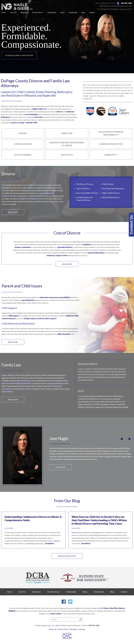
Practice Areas (38, 12)
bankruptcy (6, 117)
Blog (83, 12)
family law (70, 112)
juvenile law (8, 392)
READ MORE (13, 212)
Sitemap (82, 629)
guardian (58, 383)
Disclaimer (74, 629)
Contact (92, 12)
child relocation (64, 334)
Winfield (12, 611)
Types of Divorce (83, 188)
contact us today (17, 123)
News (63, 12)
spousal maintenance (96, 253)
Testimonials (52, 12)
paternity (49, 381)
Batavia (122, 608)
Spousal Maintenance (111, 197)
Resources (53, 629)
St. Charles (105, 608)
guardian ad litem (65, 247)
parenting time (28, 300)
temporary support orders (57, 255)
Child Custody (108, 184)
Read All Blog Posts (67, 556)
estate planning (31, 114)
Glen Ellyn (114, 608)
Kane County (56, 614)
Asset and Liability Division (87, 193)
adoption (25, 381)
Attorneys (24, 12)
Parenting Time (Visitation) (113, 188)
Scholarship (73, 12)
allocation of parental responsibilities (55, 297)
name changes (26, 389)
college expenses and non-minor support (40, 318)
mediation (87, 244)
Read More (50, 543)
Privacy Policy (63, 629)
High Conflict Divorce (111, 193)
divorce (60, 112)
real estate (38, 117)
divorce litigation (31, 199)
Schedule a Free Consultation (19, 55)
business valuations (23, 247)
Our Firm (13, 12)
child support (14, 316)
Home (4, 12)
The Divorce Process (85, 184)
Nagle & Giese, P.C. (40, 109)
